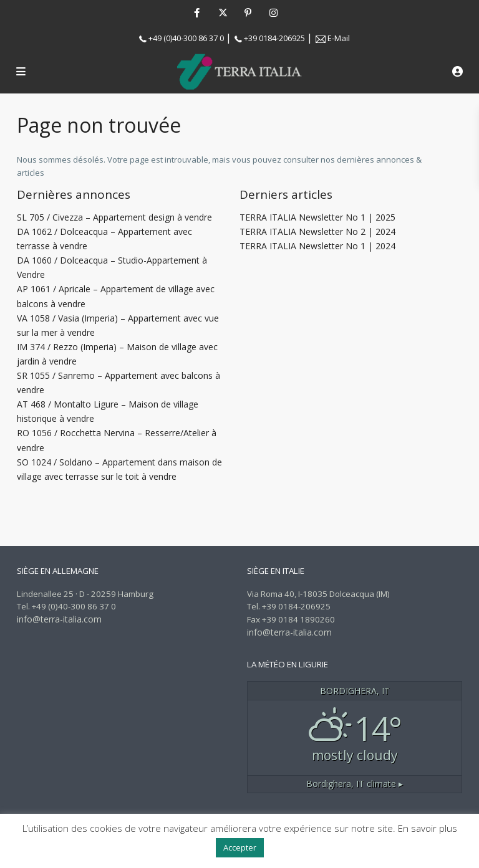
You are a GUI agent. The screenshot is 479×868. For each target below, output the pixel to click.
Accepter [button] (240, 847)
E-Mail (339, 38)
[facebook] (197, 12)
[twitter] (222, 12)
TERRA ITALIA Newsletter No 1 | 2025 (317, 217)
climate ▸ (355, 784)
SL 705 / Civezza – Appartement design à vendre (114, 217)
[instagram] (273, 12)
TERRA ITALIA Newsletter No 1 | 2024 (317, 246)
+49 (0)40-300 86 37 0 (186, 38)
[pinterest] (248, 12)
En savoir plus (428, 828)
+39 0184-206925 (274, 38)
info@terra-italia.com (59, 619)
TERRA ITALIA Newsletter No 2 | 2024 (317, 231)
